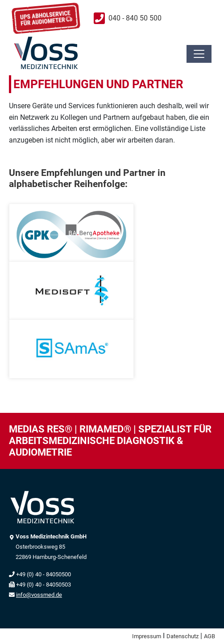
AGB (209, 636)
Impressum (147, 636)
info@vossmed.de (39, 595)
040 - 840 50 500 (135, 18)
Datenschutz (183, 636)
